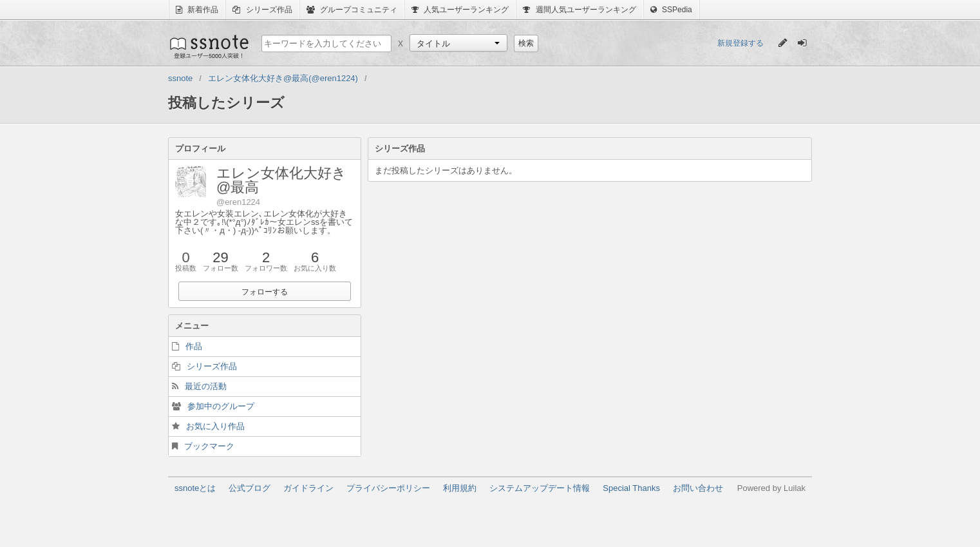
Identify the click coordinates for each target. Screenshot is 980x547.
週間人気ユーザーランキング (579, 10)
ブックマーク (209, 446)
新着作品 (197, 10)
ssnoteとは (195, 488)
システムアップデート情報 (540, 488)
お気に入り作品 (215, 426)
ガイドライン (308, 488)
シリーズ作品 (262, 10)
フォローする (265, 292)
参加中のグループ (221, 406)
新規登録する (740, 43)
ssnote (208, 46)
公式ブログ (250, 488)
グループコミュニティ (352, 10)
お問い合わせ (698, 488)
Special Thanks (631, 488)
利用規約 (460, 488)
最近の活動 (206, 386)
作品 (194, 346)
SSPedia (671, 10)
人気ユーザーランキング (460, 10)
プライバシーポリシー (388, 488)
